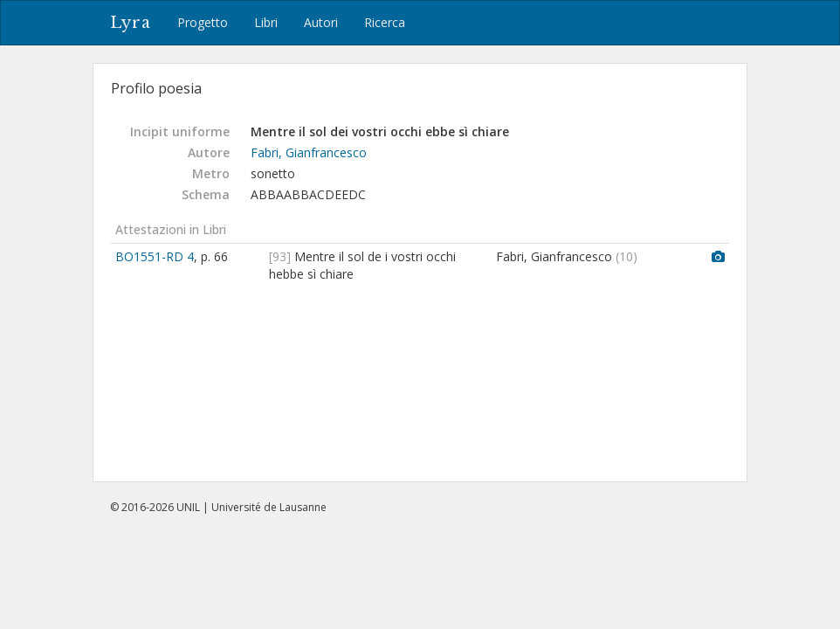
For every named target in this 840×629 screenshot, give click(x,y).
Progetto (203, 22)
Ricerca (385, 22)
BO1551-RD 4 (155, 256)
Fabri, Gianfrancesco (309, 152)
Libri (266, 22)
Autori (321, 22)
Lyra (131, 23)
